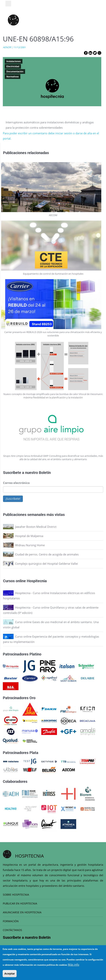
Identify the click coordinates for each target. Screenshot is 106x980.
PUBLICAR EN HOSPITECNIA (20, 903)
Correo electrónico (16, 483)
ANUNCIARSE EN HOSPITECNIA (22, 912)
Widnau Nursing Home (30, 545)
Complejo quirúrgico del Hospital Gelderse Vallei (46, 564)
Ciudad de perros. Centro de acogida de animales (47, 554)
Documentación (15, 72)
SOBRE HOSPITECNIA (16, 895)
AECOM (53, 215)
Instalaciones (14, 61)
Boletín (45, 472)
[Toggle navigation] (8, 4)
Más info (74, 965)
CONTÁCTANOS (12, 930)
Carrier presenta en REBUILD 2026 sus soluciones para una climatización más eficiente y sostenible (53, 334)
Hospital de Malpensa (29, 536)
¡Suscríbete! (13, 499)
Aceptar (10, 974)
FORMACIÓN (11, 921)
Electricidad (13, 66)
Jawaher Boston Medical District (36, 527)
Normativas (13, 77)
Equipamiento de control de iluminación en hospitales (53, 274)
